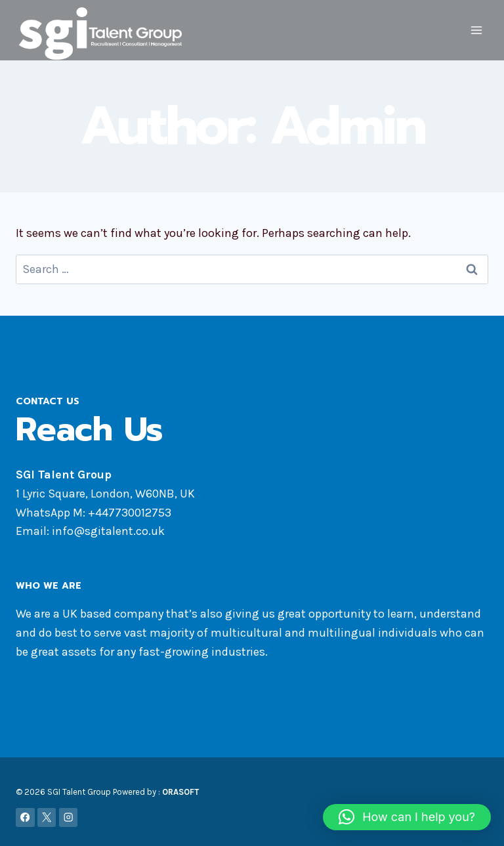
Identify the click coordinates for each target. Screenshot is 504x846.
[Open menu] (476, 31)
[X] (47, 817)
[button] (407, 817)
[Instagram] (69, 817)
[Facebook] (25, 817)
